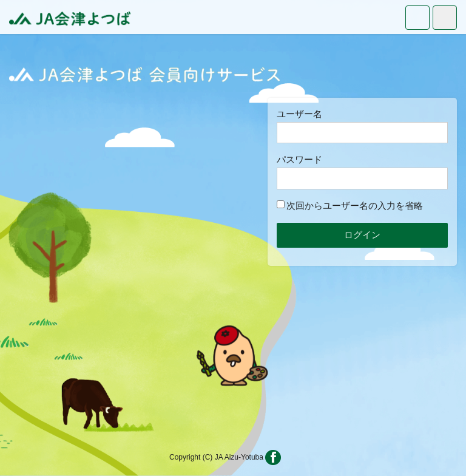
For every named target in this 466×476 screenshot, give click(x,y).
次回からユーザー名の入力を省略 (350, 206)
